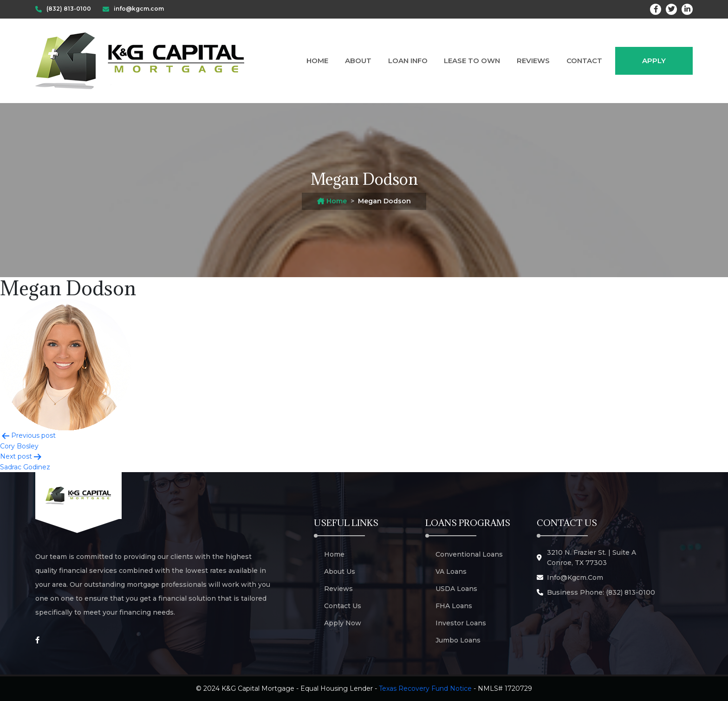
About (358, 61)
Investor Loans (461, 623)
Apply (654, 61)
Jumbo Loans (458, 640)
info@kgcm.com (575, 578)
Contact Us (343, 606)
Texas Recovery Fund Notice (425, 688)
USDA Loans (456, 589)
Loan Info (408, 61)
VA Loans (451, 571)
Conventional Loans (469, 554)
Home (317, 61)
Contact (584, 61)
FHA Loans (454, 606)
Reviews (533, 61)
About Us (340, 571)
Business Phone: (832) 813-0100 (601, 592)
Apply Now (343, 623)
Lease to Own (472, 61)
